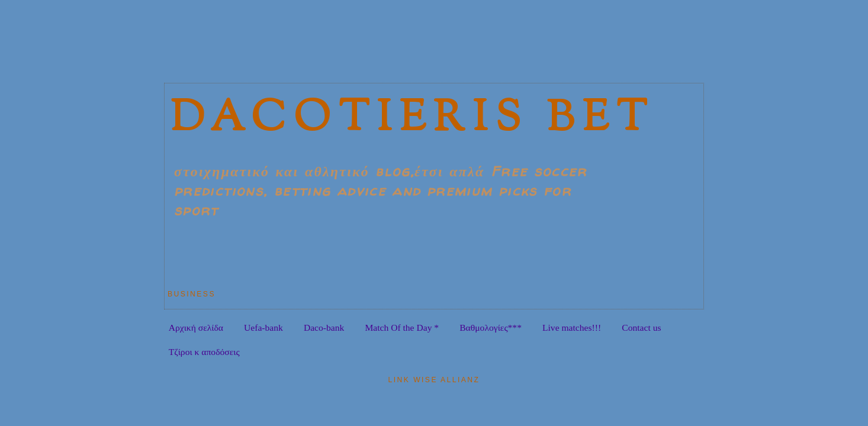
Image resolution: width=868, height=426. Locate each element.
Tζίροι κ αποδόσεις (204, 352)
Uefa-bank (263, 327)
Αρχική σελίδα (196, 327)
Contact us (641, 327)
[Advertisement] (377, 50)
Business (192, 294)
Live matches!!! (572, 327)
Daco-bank (324, 327)
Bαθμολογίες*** (491, 327)
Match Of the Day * (402, 327)
